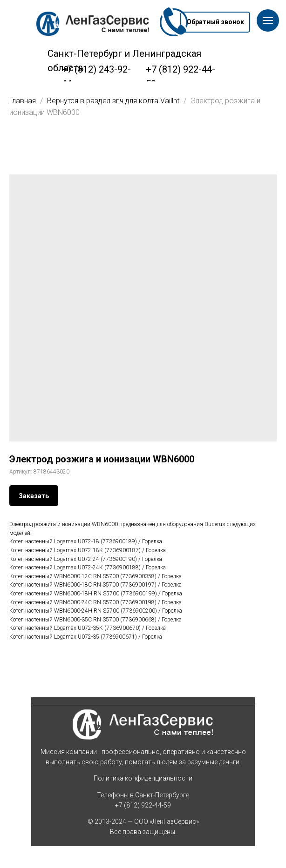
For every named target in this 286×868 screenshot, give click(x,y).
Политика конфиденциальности (143, 778)
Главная (23, 101)
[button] (215, 22)
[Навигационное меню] (268, 20)
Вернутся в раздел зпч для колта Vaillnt (114, 101)
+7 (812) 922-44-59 (143, 805)
